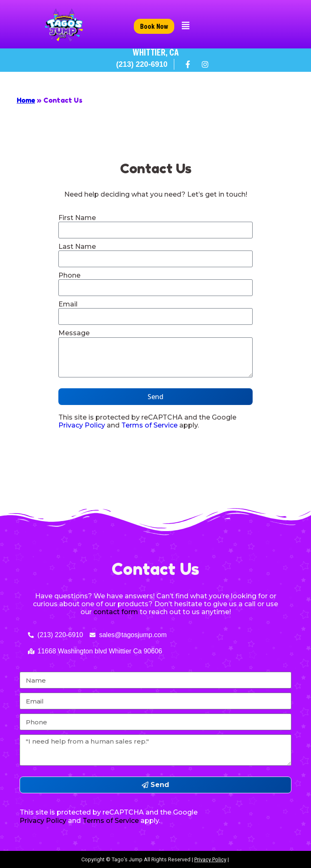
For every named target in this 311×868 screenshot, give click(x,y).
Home (26, 100)
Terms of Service (149, 425)
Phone (69, 275)
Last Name (77, 247)
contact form (116, 612)
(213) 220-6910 (142, 64)
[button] (186, 26)
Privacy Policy (82, 425)
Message (74, 333)
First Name (77, 218)
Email (68, 304)
